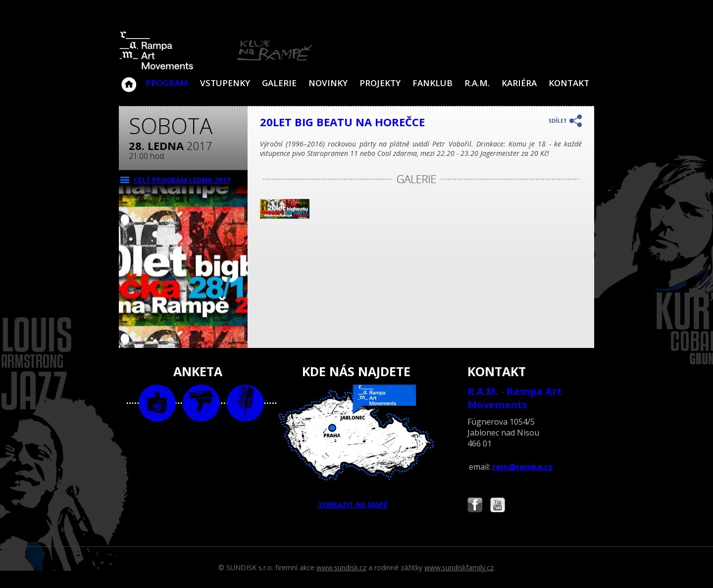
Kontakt (569, 83)
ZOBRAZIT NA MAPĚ (356, 447)
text (245, 403)
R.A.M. (477, 83)
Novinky (328, 83)
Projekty (380, 83)
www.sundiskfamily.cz (459, 567)
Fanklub (433, 83)
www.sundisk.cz (341, 567)
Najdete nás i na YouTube (498, 506)
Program (167, 83)
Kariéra (519, 83)
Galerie (279, 83)
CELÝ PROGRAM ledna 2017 (182, 180)
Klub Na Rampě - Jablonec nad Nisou (129, 80)
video (201, 403)
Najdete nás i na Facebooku (475, 506)
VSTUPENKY (225, 83)
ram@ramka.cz (522, 467)
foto (157, 403)
